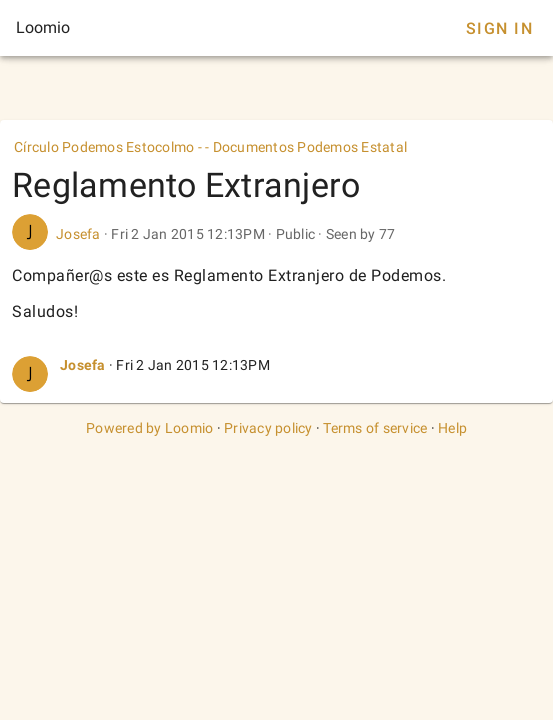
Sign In (499, 28)
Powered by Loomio (149, 428)
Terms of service (375, 428)
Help (452, 428)
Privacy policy (268, 428)
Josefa (78, 234)
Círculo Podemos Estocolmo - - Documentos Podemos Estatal (210, 147)
